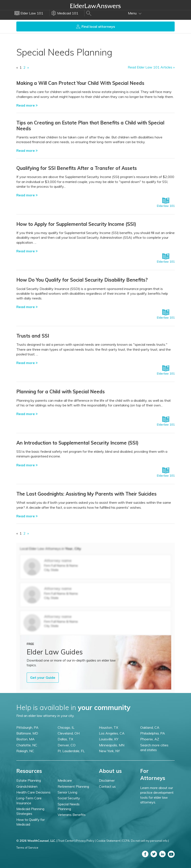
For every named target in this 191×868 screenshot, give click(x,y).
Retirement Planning (73, 786)
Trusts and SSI (33, 336)
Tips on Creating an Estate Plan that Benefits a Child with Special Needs (90, 126)
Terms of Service (27, 848)
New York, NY (109, 751)
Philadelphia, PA (153, 733)
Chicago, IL (66, 727)
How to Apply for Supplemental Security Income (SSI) (76, 224)
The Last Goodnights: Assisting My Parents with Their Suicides (86, 494)
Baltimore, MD (27, 733)
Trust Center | (67, 841)
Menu (135, 13)
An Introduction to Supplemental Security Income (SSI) (77, 443)
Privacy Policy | (86, 841)
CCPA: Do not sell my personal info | (145, 841)
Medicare (65, 780)
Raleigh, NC (25, 751)
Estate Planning (29, 780)
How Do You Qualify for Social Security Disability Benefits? (82, 280)
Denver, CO (67, 745)
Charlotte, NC (27, 745)
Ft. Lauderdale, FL (71, 751)
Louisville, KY (109, 739)
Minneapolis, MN (112, 745)
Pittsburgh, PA (27, 727)
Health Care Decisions (33, 792)
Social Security (69, 798)
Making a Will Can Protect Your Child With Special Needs (80, 83)
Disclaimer (107, 780)
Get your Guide (43, 677)
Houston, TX (109, 727)
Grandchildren (27, 786)
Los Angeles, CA (112, 733)
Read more (27, 105)
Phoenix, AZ (150, 739)
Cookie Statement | (109, 841)
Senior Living (67, 792)
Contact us (107, 786)
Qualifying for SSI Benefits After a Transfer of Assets (77, 168)
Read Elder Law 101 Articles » (151, 67)
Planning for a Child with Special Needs (61, 392)
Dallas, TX (65, 739)
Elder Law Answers (95, 6)
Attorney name (58, 560)
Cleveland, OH (69, 733)
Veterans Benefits (72, 815)
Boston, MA (25, 739)
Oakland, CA (150, 727)
